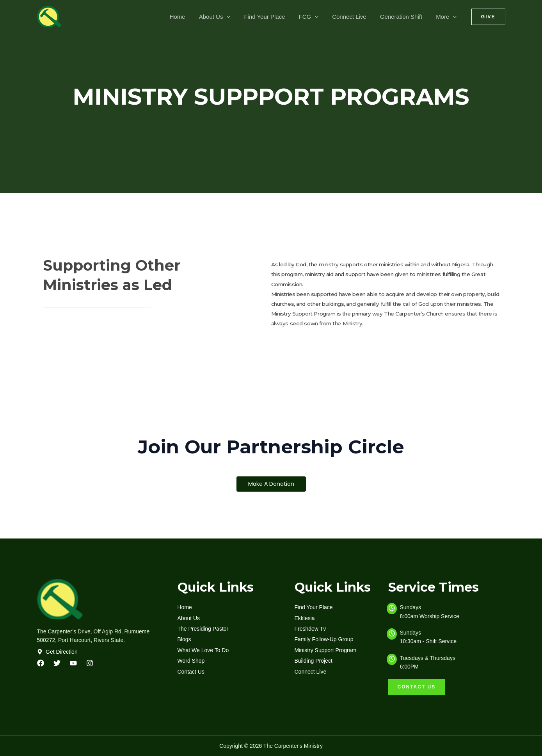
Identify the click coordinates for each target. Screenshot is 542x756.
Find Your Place (273, 17)
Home (190, 17)
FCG (315, 17)
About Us (225, 17)
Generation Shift (404, 17)
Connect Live (354, 17)
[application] (237, 17)
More (447, 17)
